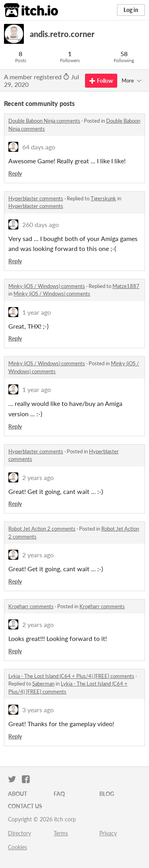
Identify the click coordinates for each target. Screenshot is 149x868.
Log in (131, 10)
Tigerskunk (103, 198)
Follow (101, 81)
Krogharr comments (31, 606)
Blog (107, 794)
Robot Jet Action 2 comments (42, 529)
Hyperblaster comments (36, 198)
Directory (19, 833)
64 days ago (39, 147)
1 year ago (37, 312)
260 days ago (41, 224)
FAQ (59, 794)
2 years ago (38, 477)
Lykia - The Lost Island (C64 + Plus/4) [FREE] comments (71, 676)
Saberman (43, 684)
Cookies (17, 847)
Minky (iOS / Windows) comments (47, 286)
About (17, 794)
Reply (15, 173)
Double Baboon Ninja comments (44, 121)
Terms (61, 833)
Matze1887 (126, 286)
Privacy (108, 833)
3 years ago (38, 710)
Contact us (25, 806)
